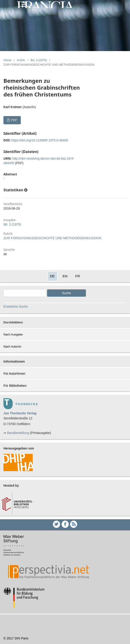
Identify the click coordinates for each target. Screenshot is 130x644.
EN (65, 276)
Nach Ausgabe (13, 334)
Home (7, 60)
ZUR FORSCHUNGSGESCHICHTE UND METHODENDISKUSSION (52, 238)
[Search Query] (25, 293)
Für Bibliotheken (15, 386)
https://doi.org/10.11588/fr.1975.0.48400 (40, 140)
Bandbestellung (18, 433)
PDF (14, 120)
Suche (66, 293)
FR (78, 276)
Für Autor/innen (14, 374)
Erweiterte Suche (16, 306)
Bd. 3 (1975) (39, 60)
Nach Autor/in (12, 347)
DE (52, 276)
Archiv (21, 60)
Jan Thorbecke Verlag (20, 413)
